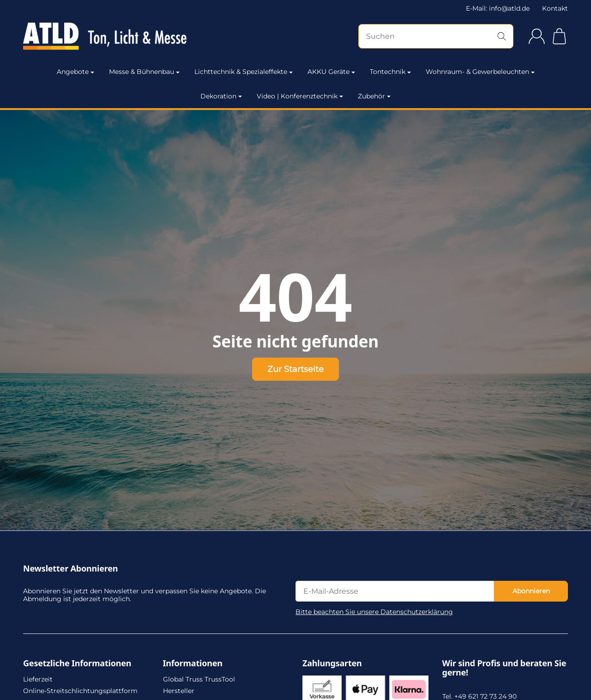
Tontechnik (390, 72)
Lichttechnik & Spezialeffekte (244, 72)
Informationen (193, 663)
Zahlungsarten (332, 663)
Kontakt (555, 8)
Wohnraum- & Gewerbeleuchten (480, 72)
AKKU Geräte (331, 72)
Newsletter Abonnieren (70, 569)
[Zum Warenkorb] (559, 36)
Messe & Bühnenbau (144, 72)
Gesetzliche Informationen (77, 663)
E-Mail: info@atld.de (498, 8)
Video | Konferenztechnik (300, 96)
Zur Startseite (295, 369)
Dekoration (221, 96)
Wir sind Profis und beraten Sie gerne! (504, 668)
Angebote (75, 72)
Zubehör (374, 96)
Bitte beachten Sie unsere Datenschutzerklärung (374, 612)
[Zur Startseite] (105, 37)
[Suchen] (436, 36)
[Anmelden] (537, 36)
